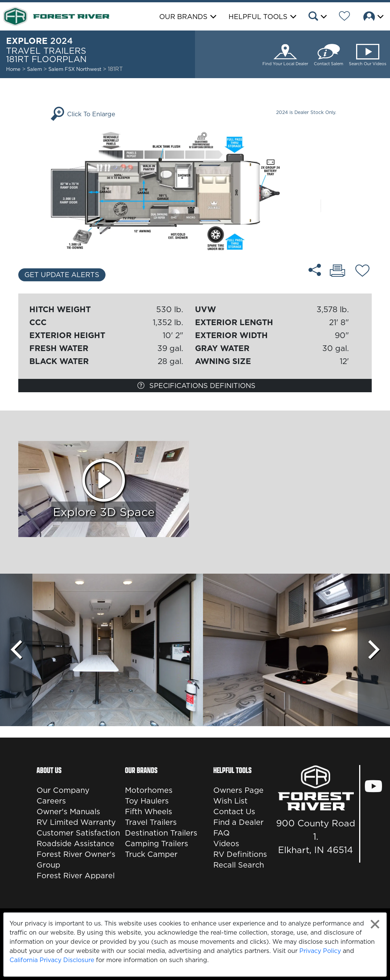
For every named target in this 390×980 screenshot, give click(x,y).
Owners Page (238, 790)
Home (13, 69)
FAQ (221, 833)
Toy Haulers (147, 801)
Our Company (63, 790)
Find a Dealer (238, 822)
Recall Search (239, 865)
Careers (51, 801)
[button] (317, 17)
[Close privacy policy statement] (375, 924)
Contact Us (234, 812)
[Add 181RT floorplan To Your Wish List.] (362, 272)
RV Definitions (240, 854)
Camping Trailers (157, 844)
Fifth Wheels (149, 812)
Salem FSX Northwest (76, 69)
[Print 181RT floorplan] (337, 271)
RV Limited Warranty (76, 822)
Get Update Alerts (62, 275)
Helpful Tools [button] (258, 17)
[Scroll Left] (16, 650)
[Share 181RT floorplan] (315, 270)
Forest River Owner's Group (76, 860)
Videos (226, 844)
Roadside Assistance (75, 844)
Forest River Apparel (76, 876)
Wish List (230, 801)
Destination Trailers (161, 833)
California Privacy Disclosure (52, 960)
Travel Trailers (151, 822)
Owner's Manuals (68, 812)
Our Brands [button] (183, 17)
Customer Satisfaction (78, 833)
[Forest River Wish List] (344, 17)
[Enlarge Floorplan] (195, 190)
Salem (34, 69)
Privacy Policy (320, 951)
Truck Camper (151, 854)
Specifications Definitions (197, 386)
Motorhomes (149, 790)
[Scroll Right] (374, 650)
